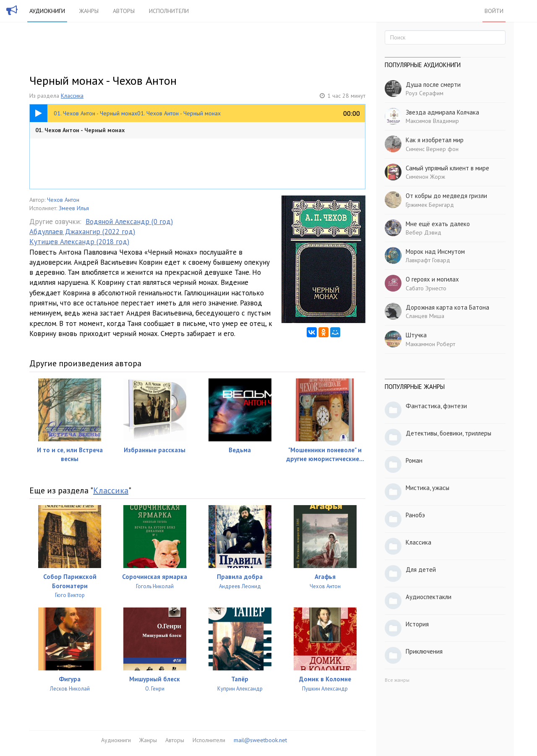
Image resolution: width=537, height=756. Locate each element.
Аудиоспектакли (429, 597)
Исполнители (169, 11)
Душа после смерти (433, 85)
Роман (414, 460)
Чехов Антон (63, 200)
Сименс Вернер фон (432, 149)
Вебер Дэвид (424, 232)
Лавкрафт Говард (428, 260)
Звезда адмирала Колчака (442, 112)
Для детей (421, 570)
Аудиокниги (47, 11)
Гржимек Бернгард (430, 205)
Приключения (424, 651)
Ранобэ (415, 515)
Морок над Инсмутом (435, 252)
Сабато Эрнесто (426, 288)
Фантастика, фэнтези (436, 406)
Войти (494, 11)
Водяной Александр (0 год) (129, 222)
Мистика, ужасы (428, 488)
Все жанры (397, 680)
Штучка (416, 335)
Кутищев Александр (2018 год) (79, 242)
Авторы (124, 11)
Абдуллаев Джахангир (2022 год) (82, 232)
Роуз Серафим (425, 93)
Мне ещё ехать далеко (438, 224)
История (417, 624)
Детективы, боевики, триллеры (448, 433)
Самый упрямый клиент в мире (447, 168)
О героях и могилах (432, 279)
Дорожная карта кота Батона (447, 307)
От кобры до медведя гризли (446, 196)
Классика (72, 96)
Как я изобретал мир (435, 140)
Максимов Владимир (432, 121)
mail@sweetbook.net (260, 740)
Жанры (89, 11)
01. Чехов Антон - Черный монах (80, 130)
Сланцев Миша (425, 316)
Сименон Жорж (425, 177)
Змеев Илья (74, 208)
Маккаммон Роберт (430, 344)
